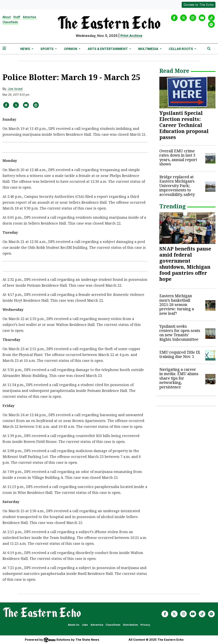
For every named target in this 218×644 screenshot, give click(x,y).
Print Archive (131, 36)
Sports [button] (47, 49)
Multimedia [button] (149, 49)
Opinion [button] (71, 49)
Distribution (131, 625)
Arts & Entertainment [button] (108, 49)
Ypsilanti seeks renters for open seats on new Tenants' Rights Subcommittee (180, 333)
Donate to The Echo (199, 5)
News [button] (26, 49)
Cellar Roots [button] (181, 49)
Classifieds (10, 22)
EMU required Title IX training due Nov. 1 (180, 354)
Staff (17, 17)
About (7, 17)
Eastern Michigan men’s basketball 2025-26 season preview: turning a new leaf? (177, 305)
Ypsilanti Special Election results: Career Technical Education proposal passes (184, 125)
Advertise (30, 17)
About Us (74, 625)
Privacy (145, 625)
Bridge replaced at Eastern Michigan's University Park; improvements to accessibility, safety (177, 186)
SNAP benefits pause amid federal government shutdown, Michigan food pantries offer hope (185, 264)
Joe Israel (15, 89)
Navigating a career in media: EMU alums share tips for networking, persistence (179, 378)
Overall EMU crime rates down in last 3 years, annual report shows (178, 157)
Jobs (85, 625)
